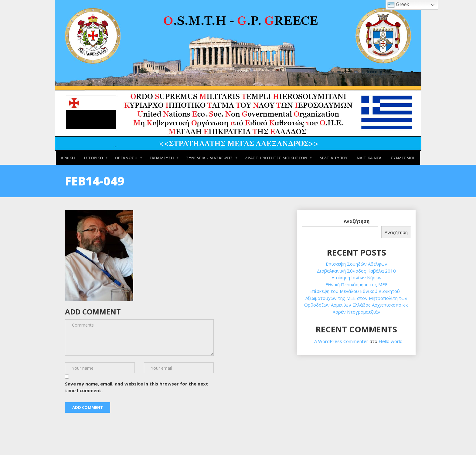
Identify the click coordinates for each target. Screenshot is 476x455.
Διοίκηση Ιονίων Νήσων (357, 277)
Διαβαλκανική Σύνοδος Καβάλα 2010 (356, 271)
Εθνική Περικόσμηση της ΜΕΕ (357, 284)
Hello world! (391, 341)
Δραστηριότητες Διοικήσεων (276, 158)
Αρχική (68, 158)
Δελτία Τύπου (333, 158)
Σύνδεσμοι (403, 158)
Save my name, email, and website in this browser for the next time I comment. (137, 387)
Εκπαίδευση (162, 158)
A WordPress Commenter (341, 341)
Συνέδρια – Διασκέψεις (209, 158)
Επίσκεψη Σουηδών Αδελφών (357, 264)
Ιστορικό (93, 158)
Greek (398, 5)
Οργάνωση (126, 158)
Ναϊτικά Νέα (369, 158)
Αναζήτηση (357, 221)
